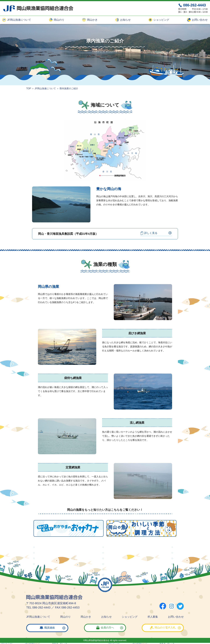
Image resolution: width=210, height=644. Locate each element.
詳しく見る (156, 233)
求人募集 (153, 617)
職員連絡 (50, 628)
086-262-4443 (195, 5)
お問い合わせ (199, 20)
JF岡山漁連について (19, 20)
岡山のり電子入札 (165, 628)
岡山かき (92, 20)
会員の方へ (107, 628)
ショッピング (161, 20)
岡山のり (59, 20)
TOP (29, 88)
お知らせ (125, 20)
